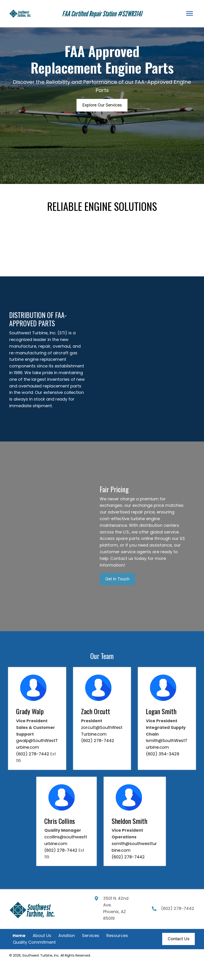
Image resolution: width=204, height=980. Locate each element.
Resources (117, 936)
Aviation (67, 936)
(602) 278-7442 (33, 754)
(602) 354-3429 (163, 754)
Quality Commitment (34, 942)
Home (19, 936)
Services (91, 936)
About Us (42, 936)
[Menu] (190, 14)
